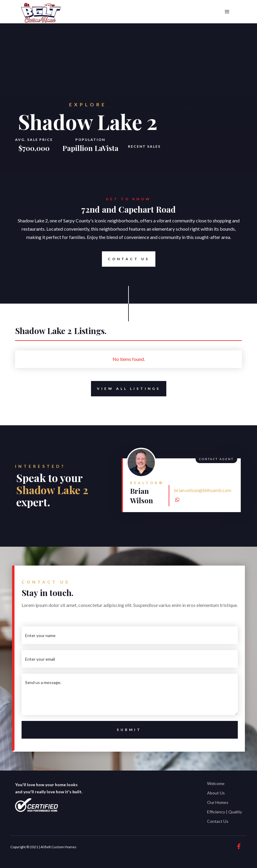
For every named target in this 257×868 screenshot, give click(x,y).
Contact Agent (216, 459)
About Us (216, 793)
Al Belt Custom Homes (58, 847)
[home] (41, 13)
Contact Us (126, 259)
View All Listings (126, 389)
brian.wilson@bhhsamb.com (203, 490)
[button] (227, 12)
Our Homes (218, 802)
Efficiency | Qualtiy (225, 812)
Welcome (216, 783)
